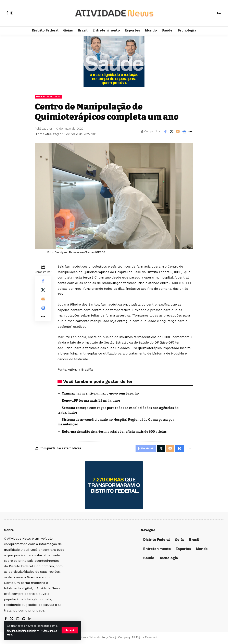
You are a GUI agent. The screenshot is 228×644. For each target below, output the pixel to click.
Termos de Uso (18, 635)
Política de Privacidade (25, 630)
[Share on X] (172, 132)
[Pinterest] (24, 620)
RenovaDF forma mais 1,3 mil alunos (92, 401)
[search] (211, 13)
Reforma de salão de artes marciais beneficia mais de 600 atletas (117, 432)
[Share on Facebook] (165, 132)
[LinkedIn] (30, 620)
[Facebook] (7, 13)
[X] (12, 620)
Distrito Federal (49, 97)
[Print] (184, 132)
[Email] (178, 132)
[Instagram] (12, 13)
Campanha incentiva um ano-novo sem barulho (102, 394)
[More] (190, 132)
